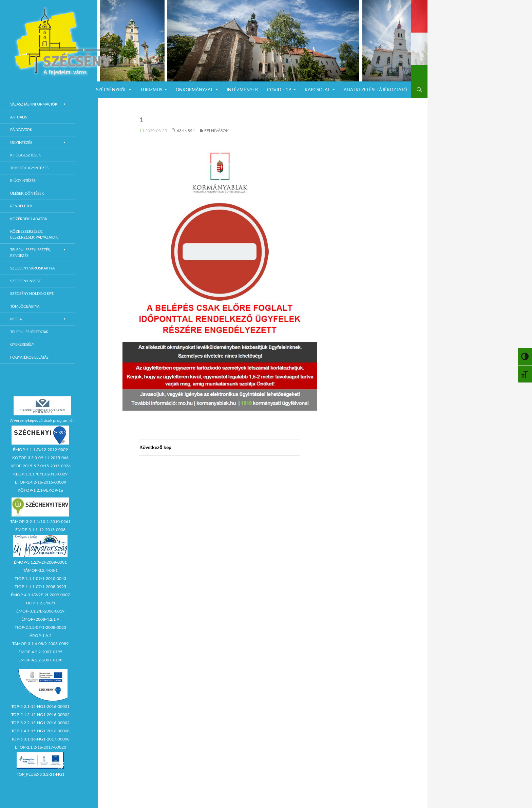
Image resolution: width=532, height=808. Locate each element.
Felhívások (216, 130)
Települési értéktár (29, 332)
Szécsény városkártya (32, 268)
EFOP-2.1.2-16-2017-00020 (41, 747)
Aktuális (19, 117)
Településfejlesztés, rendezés (30, 252)
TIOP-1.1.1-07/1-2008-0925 (40, 587)
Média (16, 319)
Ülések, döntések (27, 193)
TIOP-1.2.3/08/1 (40, 603)
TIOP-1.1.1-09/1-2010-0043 (40, 578)
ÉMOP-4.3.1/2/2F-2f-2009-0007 (40, 595)
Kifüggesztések (25, 155)
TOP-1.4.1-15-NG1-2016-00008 (40, 731)
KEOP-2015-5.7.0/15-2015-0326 (41, 466)
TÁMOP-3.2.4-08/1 (40, 570)
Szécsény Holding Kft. (32, 293)
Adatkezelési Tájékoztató (375, 90)
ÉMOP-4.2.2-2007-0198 (40, 660)
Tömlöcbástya (25, 306)
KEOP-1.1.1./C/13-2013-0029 (40, 474)
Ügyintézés (21, 142)
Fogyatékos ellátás (29, 357)
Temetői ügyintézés (29, 168)
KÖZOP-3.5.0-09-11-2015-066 (40, 458)
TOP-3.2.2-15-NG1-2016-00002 (40, 723)
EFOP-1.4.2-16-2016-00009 (41, 482)
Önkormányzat (194, 90)
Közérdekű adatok (29, 219)
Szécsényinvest (25, 281)
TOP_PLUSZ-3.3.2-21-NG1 (41, 774)
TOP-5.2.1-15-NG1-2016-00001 (40, 706)
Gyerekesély (22, 344)
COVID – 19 (279, 90)
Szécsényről (111, 90)
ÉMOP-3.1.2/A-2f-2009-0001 (40, 562)
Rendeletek (21, 206)
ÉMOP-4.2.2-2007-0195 (40, 652)
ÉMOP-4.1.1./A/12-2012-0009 (40, 449)
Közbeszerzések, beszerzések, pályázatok (34, 234)
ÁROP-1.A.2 (41, 635)
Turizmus (151, 90)
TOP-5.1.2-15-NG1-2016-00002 (40, 715)
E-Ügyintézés (23, 180)
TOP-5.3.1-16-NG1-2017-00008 (40, 739)
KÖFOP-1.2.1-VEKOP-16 (40, 490)
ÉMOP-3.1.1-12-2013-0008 (40, 530)
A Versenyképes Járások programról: (42, 420)
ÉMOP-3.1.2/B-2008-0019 (40, 611)
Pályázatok (21, 129)
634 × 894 (186, 130)
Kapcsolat (317, 90)
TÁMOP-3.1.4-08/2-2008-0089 (40, 644)
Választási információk (34, 104)
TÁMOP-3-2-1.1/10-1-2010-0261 (40, 521)
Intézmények (242, 90)
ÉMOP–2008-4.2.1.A (40, 619)
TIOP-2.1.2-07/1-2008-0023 (40, 627)
